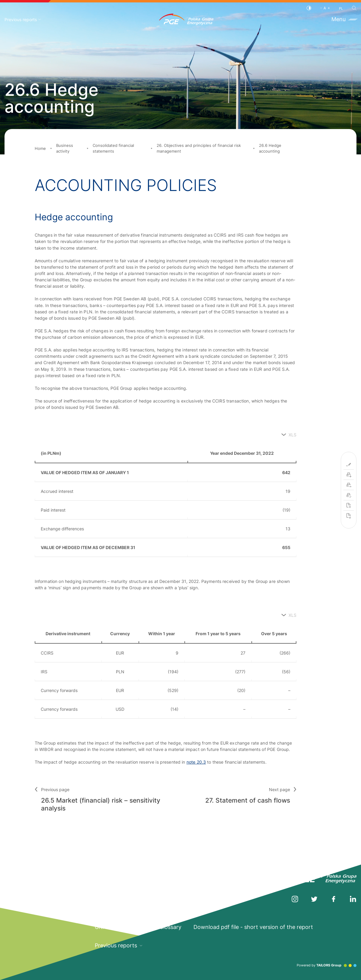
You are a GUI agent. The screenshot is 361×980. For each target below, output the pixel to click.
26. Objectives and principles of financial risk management (199, 148)
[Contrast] (309, 8)
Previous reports (23, 19)
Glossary (170, 927)
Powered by (327, 965)
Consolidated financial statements (113, 148)
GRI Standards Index (121, 927)
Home (40, 148)
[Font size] (325, 8)
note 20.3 (196, 762)
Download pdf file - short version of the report (253, 927)
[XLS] (289, 435)
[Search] (354, 8)
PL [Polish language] (341, 9)
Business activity (65, 148)
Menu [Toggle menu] (344, 19)
